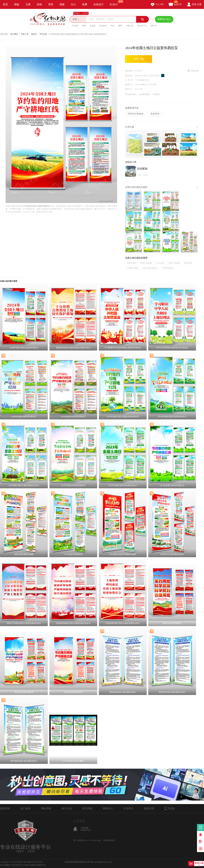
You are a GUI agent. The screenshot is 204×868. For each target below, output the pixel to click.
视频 (62, 4)
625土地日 (160, 263)
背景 (51, 4)
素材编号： (130, 71)
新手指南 (87, 808)
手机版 (170, 808)
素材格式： (130, 76)
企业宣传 (103, 26)
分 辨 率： (130, 80)
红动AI (115, 3)
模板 (17, 4)
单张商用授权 (131, 94)
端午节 (154, 26)
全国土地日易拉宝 (150, 268)
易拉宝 (34, 34)
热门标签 (26, 808)
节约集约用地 (132, 268)
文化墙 (92, 26)
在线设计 (98, 4)
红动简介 (128, 808)
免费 (85, 4)
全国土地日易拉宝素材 (136, 187)
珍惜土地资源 (146, 263)
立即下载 (139, 59)
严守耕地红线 (167, 268)
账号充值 (67, 808)
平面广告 (25, 34)
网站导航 (46, 808)
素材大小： (130, 89)
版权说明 (149, 808)
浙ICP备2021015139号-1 (33, 862)
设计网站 (14, 34)
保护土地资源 (174, 263)
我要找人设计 (164, 19)
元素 (28, 4)
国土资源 (188, 263)
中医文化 (130, 26)
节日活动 (43, 34)
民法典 (75, 26)
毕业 (113, 26)
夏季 (120, 26)
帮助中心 (108, 808)
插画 (39, 4)
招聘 (84, 26)
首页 (5, 4)
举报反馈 (195, 71)
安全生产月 (142, 26)
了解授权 (156, 94)
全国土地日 (131, 263)
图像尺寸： (130, 85)
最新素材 (5, 808)
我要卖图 (201, 827)
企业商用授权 (144, 94)
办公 (73, 4)
